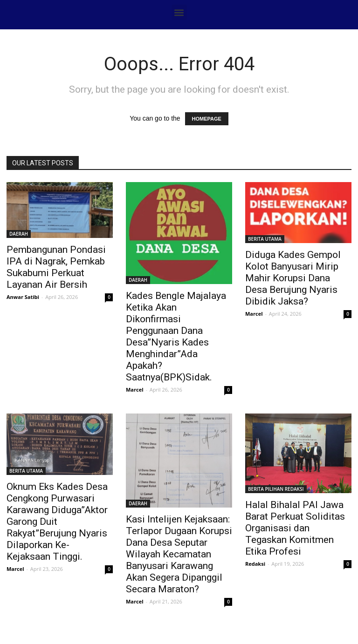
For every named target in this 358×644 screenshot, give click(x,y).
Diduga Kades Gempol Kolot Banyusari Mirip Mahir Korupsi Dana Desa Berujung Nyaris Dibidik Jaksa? (293, 278)
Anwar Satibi (23, 297)
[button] (179, 12)
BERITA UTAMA (265, 239)
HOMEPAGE (207, 119)
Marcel (135, 390)
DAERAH (19, 234)
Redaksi (255, 564)
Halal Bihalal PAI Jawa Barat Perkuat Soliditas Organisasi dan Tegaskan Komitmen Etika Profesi (295, 528)
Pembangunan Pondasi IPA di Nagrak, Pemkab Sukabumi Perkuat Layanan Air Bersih (56, 267)
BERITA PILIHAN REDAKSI (276, 489)
